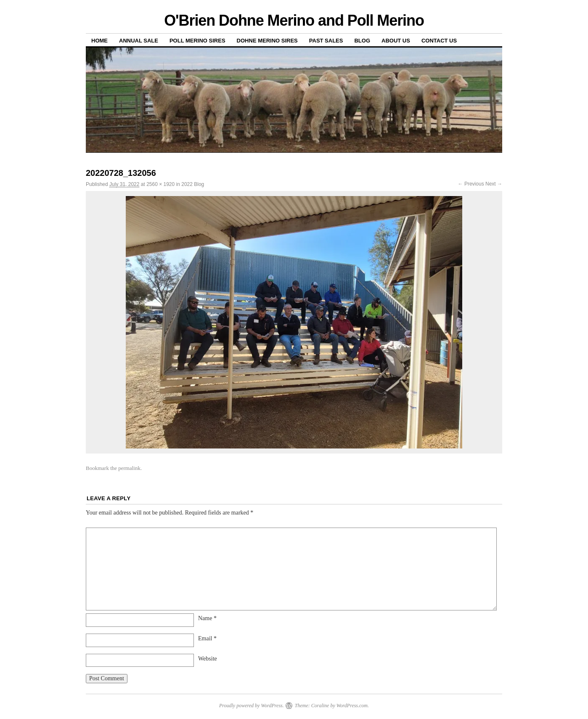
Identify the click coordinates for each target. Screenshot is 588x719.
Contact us (439, 41)
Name (207, 618)
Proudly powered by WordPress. (252, 706)
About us (396, 41)
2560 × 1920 (160, 184)
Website (208, 659)
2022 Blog (193, 184)
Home (99, 41)
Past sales (326, 41)
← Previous (471, 184)
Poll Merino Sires (197, 41)
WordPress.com (352, 706)
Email (207, 638)
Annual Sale (139, 41)
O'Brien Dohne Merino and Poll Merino (294, 20)
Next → (494, 184)
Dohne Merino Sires (267, 41)
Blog (362, 41)
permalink (129, 468)
